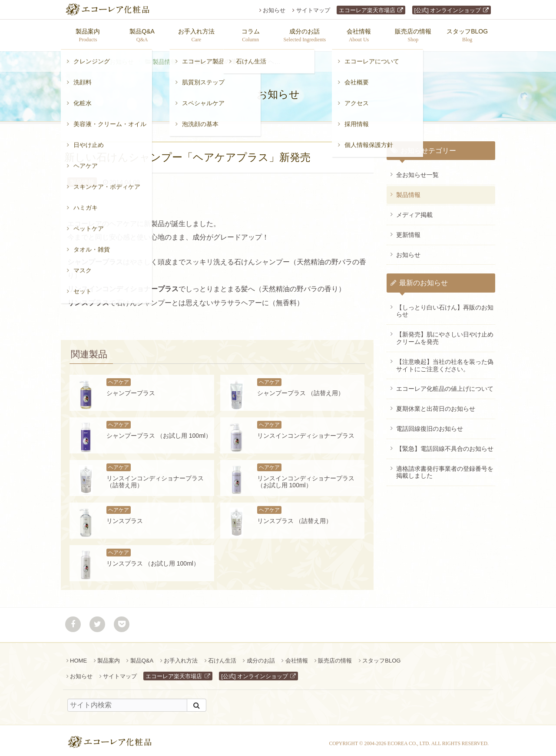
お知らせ (274, 10)
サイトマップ (313, 10)
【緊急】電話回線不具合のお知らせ (445, 444)
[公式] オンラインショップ (448, 10)
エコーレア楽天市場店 (367, 10)
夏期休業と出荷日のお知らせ (436, 404)
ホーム (81, 57)
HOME (78, 656)
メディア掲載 (414, 210)
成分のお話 (261, 656)
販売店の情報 (335, 656)
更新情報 (408, 230)
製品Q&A (142, 656)
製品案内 (109, 656)
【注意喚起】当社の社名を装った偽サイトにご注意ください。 (445, 361)
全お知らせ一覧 (417, 170)
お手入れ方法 (181, 656)
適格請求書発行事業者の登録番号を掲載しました (445, 468)
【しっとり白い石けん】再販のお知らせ (445, 307)
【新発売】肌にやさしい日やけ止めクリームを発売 (445, 334)
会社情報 (297, 656)
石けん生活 (222, 656)
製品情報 (165, 57)
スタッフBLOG (381, 656)
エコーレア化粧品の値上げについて (445, 384)
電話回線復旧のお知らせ (430, 424)
